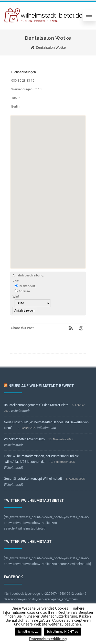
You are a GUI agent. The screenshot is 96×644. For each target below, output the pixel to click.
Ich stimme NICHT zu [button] (63, 632)
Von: (16, 281)
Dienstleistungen (24, 72)
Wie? (16, 297)
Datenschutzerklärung (48, 639)
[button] (48, 187)
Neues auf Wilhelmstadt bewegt (41, 386)
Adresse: (23, 291)
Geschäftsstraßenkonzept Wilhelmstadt (33, 479)
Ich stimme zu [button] (28, 632)
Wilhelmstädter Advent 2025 (24, 439)
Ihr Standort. (25, 286)
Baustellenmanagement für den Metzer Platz (36, 405)
